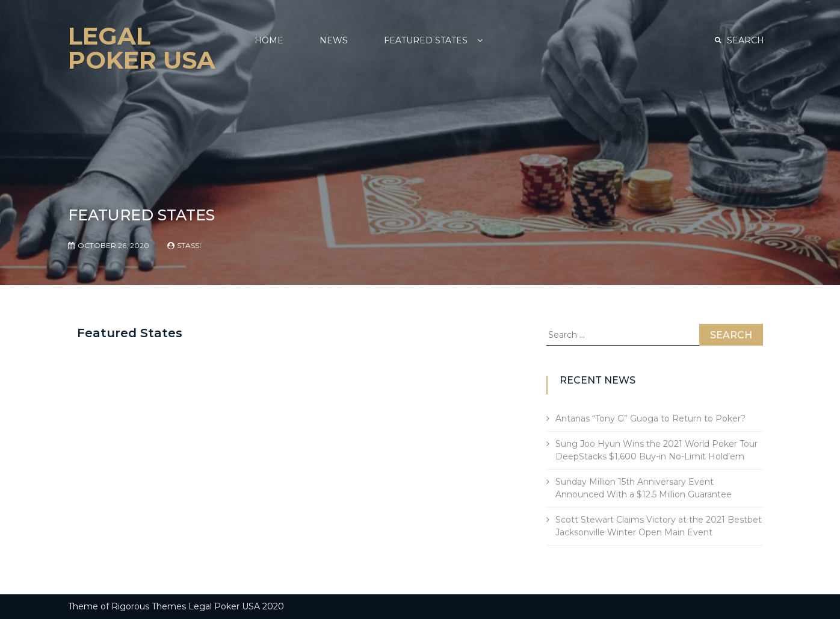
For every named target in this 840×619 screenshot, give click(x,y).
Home (269, 40)
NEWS (334, 40)
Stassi (189, 245)
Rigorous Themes (149, 606)
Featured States (426, 40)
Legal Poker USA (142, 48)
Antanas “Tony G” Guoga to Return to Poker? (650, 418)
